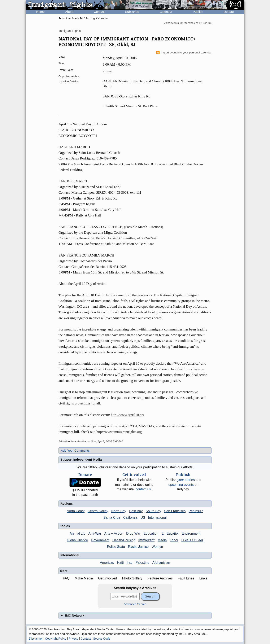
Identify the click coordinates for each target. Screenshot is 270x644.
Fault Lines (186, 578)
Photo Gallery (132, 578)
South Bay (153, 511)
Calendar (166, 12)
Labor (174, 540)
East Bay (136, 511)
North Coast (76, 511)
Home (40, 12)
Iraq (130, 563)
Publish (198, 12)
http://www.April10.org (128, 415)
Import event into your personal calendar (184, 53)
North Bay (119, 511)
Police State (116, 547)
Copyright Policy (56, 639)
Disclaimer (36, 639)
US (143, 518)
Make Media (84, 578)
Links (203, 578)
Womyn (157, 547)
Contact (99, 12)
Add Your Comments (75, 450)
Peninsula (196, 511)
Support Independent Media (81, 459)
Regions (67, 503)
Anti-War (95, 533)
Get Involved (108, 578)
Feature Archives (160, 578)
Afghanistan (161, 563)
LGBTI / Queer (192, 540)
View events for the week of (188, 23)
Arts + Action (114, 533)
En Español (170, 533)
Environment (191, 533)
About (69, 12)
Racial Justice (138, 547)
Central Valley (98, 511)
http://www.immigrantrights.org (119, 432)
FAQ (66, 578)
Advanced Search (135, 604)
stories (186, 480)
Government (100, 540)
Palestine (142, 563)
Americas (107, 563)
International (157, 518)
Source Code (102, 639)
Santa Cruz (112, 518)
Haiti (120, 563)
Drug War (133, 533)
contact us (143, 489)
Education (151, 533)
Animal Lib (77, 533)
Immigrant (146, 540)
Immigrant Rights (70, 31)
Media (162, 540)
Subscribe (132, 12)
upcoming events (181, 485)
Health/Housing (124, 540)
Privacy (73, 639)
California (130, 518)
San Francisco (175, 511)
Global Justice (77, 540)
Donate (229, 12)
